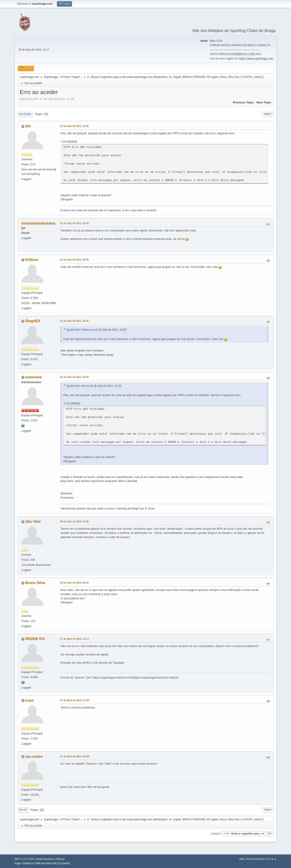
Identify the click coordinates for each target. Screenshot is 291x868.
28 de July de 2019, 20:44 (74, 583)
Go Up (23, 810)
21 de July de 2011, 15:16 (74, 321)
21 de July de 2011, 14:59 (74, 260)
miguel (177, 77)
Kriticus (32, 260)
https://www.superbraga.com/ (256, 59)
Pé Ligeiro (213, 77)
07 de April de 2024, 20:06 (75, 756)
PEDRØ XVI (35, 639)
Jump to (216, 834)
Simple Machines (45, 859)
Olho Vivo (234, 77)
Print (268, 114)
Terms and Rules (255, 859)
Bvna (223, 77)
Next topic (264, 102)
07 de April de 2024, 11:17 (75, 639)
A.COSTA (247, 77)
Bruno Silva (35, 583)
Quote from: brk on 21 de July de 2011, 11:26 (94, 386)
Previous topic (243, 102)
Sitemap (60, 859)
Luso (30, 700)
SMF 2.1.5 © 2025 (24, 859)
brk (28, 126)
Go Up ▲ (272, 859)
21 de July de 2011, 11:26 (74, 126)
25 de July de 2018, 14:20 (74, 521)
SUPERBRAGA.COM (242, 54)
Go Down (25, 114)
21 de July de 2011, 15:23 (74, 377)
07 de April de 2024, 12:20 (75, 700)
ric (170, 77)
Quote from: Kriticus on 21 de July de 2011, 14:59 (97, 330)
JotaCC (258, 77)
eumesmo (34, 377)
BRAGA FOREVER (194, 77)
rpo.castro (34, 757)
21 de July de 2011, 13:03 (74, 223)
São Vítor (33, 522)
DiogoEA (33, 321)
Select (73, 142)
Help (242, 859)
